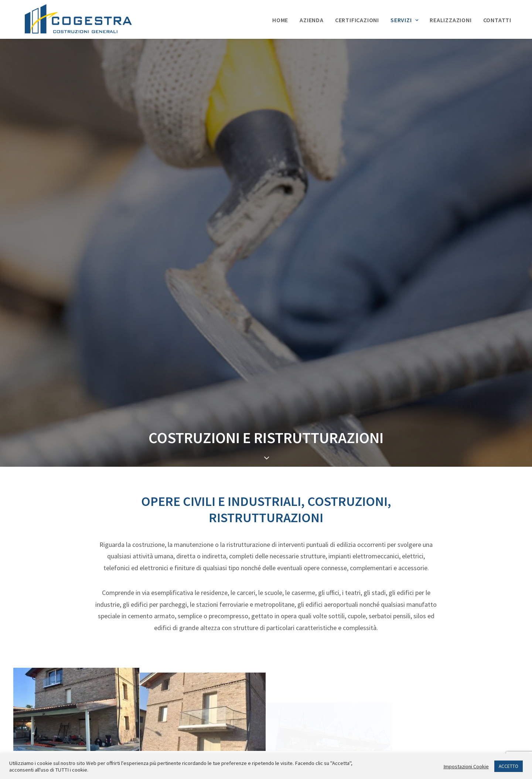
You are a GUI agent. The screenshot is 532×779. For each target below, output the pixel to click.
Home (280, 20)
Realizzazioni (451, 20)
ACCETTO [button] (509, 766)
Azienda (312, 20)
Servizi (404, 20)
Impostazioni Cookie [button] (466, 766)
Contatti (497, 20)
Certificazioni (357, 20)
